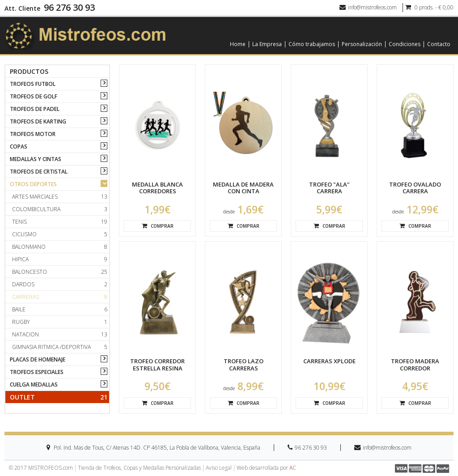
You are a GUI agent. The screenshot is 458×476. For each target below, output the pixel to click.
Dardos (60, 284)
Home (238, 44)
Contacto (439, 44)
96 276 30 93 (69, 8)
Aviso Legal (219, 468)
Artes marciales (60, 197)
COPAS (19, 147)
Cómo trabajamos (312, 44)
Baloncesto (60, 272)
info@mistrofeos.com (368, 7)
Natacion (60, 334)
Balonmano (60, 247)
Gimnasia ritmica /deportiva (60, 347)
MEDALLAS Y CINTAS (36, 159)
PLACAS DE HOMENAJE (38, 359)
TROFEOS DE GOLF (34, 96)
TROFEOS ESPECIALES (37, 372)
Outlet (59, 397)
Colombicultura (60, 209)
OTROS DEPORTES (33, 184)
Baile (60, 309)
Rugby (60, 322)
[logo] (85, 35)
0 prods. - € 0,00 (429, 7)
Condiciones (405, 44)
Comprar (158, 226)
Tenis (60, 222)
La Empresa (267, 44)
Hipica (60, 259)
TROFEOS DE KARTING (38, 121)
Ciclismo (60, 234)
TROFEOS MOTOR (33, 134)
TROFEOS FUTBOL (33, 84)
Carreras (60, 297)
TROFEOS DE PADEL (35, 109)
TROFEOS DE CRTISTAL (39, 172)
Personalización (362, 44)
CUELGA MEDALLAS (34, 385)
